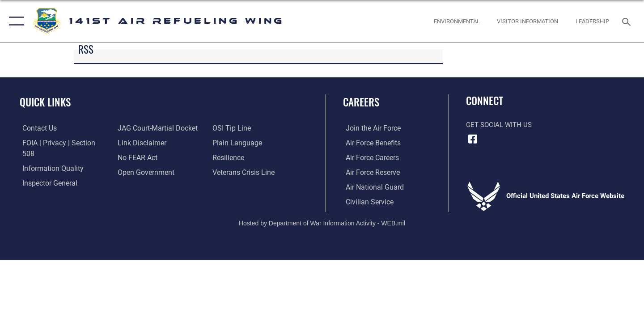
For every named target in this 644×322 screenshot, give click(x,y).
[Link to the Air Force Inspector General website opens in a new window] (46, 172)
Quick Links (45, 102)
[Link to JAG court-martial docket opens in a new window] (155, 128)
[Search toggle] (628, 21)
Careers (361, 102)
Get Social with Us (499, 125)
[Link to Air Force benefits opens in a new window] (370, 143)
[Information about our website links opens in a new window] (140, 143)
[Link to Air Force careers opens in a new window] (369, 157)
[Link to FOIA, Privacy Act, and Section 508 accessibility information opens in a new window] (61, 143)
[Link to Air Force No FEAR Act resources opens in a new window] (136, 157)
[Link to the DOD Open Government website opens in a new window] (143, 172)
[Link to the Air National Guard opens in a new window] (371, 186)
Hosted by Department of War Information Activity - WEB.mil (322, 222)
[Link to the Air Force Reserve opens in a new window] (369, 172)
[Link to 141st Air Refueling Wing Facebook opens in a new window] (473, 139)
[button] (15, 21)
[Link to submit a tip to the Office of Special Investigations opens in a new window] (231, 128)
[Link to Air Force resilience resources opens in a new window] (229, 157)
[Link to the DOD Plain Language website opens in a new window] (236, 143)
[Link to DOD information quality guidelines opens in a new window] (48, 157)
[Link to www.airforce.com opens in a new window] (370, 128)
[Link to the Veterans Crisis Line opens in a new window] (244, 172)
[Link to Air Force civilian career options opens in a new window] (366, 201)
